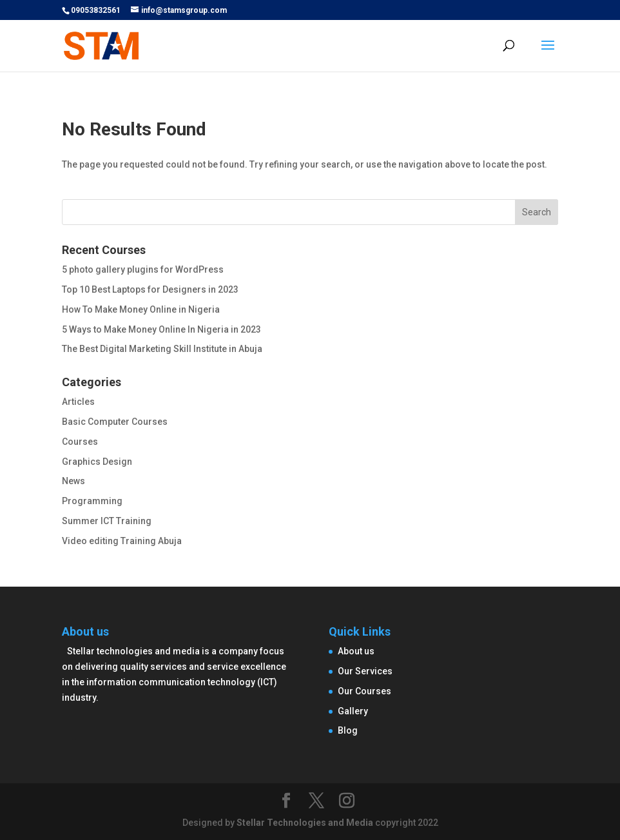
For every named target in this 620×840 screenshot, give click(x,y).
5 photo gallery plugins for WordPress (143, 269)
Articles (78, 402)
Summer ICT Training (107, 521)
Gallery (353, 711)
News (73, 481)
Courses (80, 442)
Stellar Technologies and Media (305, 823)
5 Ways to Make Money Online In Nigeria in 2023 (161, 329)
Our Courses (364, 691)
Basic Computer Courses (115, 422)
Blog (348, 730)
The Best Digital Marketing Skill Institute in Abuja (162, 349)
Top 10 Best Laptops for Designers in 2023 (150, 289)
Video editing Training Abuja (122, 541)
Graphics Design (97, 462)
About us (356, 651)
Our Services (365, 671)
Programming (92, 501)
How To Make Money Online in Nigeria (141, 309)
